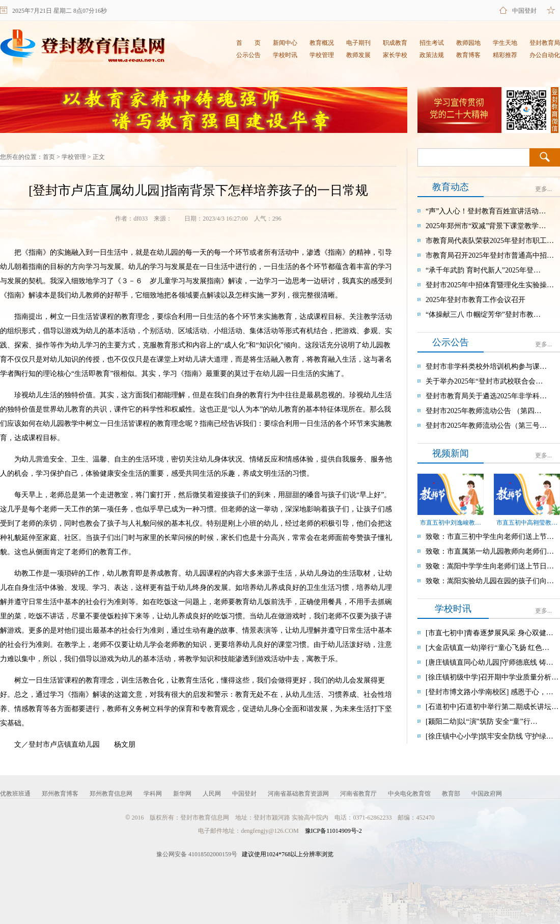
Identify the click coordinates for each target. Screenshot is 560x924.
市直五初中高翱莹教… (527, 523)
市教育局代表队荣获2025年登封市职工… (490, 241)
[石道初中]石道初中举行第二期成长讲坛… (492, 707)
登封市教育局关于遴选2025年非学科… (486, 396)
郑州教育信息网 (111, 794)
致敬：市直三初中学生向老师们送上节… (490, 537)
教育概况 (322, 43)
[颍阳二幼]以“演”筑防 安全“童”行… (482, 722)
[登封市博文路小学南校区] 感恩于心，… (489, 692)
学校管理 (322, 55)
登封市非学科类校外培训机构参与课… (486, 366)
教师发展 (358, 55)
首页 (49, 157)
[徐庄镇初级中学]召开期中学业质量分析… (492, 677)
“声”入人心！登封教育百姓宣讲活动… (486, 211)
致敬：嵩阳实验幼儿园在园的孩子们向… (490, 581)
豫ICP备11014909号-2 (333, 831)
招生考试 (432, 43)
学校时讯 (285, 55)
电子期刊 (358, 43)
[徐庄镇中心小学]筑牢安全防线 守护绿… (489, 736)
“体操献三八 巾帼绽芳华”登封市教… (483, 315)
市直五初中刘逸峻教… (451, 523)
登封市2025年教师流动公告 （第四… (484, 411)
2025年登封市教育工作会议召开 (475, 300)
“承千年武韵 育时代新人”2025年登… (483, 270)
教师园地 (468, 43)
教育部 (451, 794)
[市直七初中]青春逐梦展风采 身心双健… (489, 633)
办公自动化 (545, 55)
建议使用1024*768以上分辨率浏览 (245, 854)
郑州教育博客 (60, 794)
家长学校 (395, 55)
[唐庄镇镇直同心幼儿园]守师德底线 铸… (489, 662)
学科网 (153, 794)
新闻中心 (285, 43)
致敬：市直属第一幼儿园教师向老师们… (490, 551)
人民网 (212, 794)
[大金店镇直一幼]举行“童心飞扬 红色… (487, 648)
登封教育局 (545, 43)
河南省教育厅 (358, 794)
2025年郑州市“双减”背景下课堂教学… (486, 226)
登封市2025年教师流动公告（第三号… (486, 426)
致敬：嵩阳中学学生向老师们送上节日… (490, 566)
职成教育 (395, 43)
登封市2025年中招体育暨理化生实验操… (490, 285)
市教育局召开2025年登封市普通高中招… (490, 255)
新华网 (182, 794)
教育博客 (468, 55)
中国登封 (524, 11)
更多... (543, 189)
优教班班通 (15, 794)
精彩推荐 (505, 55)
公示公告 (248, 55)
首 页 (248, 43)
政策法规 (432, 55)
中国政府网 (487, 794)
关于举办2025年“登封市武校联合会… (484, 381)
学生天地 (505, 43)
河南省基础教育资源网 (298, 794)
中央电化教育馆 (409, 794)
